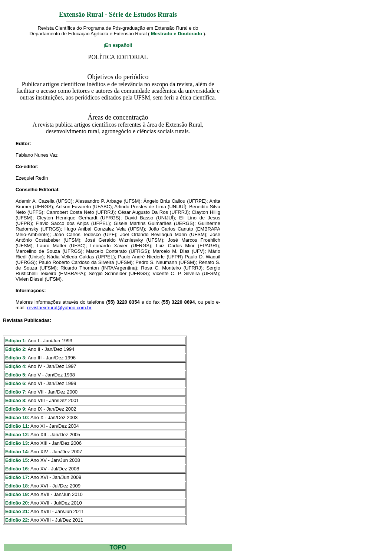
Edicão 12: (17, 435)
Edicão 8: (16, 400)
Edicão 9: (16, 409)
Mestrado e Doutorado (177, 34)
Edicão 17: (17, 477)
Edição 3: (16, 358)
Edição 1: (16, 341)
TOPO (118, 547)
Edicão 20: (17, 503)
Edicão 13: (17, 443)
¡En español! (118, 45)
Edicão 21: (17, 511)
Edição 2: (16, 349)
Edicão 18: (17, 486)
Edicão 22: (17, 520)
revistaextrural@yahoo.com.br (59, 308)
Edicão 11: (17, 426)
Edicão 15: (17, 460)
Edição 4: (16, 366)
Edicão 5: (16, 375)
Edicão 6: (16, 383)
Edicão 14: (17, 452)
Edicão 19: (17, 494)
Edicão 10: (17, 417)
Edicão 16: (17, 469)
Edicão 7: (16, 392)
